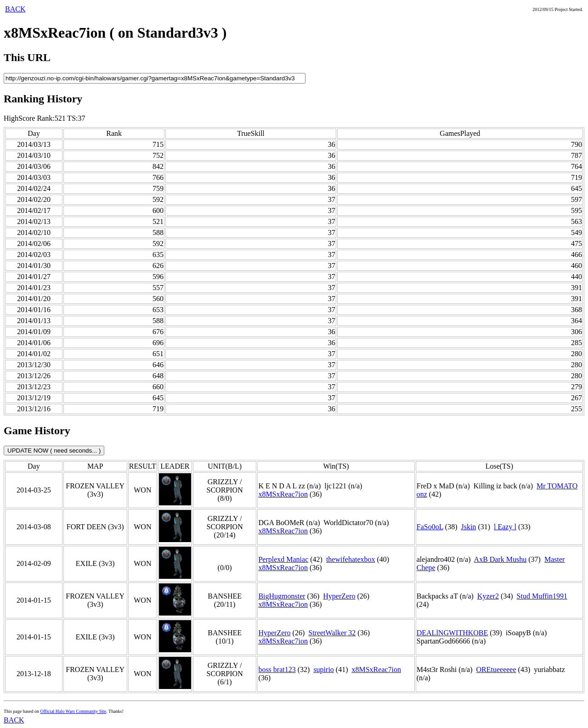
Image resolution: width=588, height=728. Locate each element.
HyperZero (339, 596)
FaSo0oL (430, 527)
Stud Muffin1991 (542, 596)
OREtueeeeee (496, 669)
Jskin (468, 527)
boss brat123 (277, 669)
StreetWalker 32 (332, 633)
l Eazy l (505, 527)
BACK (15, 9)
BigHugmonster (282, 596)
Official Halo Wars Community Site (73, 711)
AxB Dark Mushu (500, 559)
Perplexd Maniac (283, 559)
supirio (323, 669)
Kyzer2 (488, 596)
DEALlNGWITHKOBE (452, 633)
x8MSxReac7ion (283, 494)
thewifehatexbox (351, 559)
